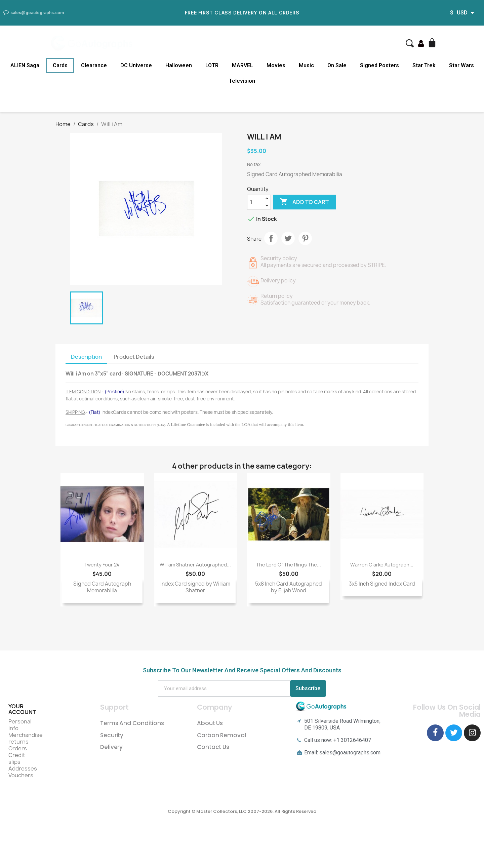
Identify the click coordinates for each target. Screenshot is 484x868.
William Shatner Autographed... (195, 565)
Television (242, 81)
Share (271, 238)
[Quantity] (255, 202)
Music (306, 65)
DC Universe (136, 65)
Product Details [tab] (134, 357)
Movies (276, 65)
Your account (22, 709)
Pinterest (305, 238)
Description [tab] (86, 357)
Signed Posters (379, 65)
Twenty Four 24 (102, 565)
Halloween (179, 65)
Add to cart (304, 202)
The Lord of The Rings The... (289, 565)
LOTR (212, 65)
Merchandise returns (26, 738)
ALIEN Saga (25, 65)
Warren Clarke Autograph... (382, 565)
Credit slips (17, 758)
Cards (60, 65)
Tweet (288, 238)
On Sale (337, 65)
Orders (18, 748)
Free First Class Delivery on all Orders (242, 13)
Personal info (20, 725)
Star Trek (424, 65)
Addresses (23, 768)
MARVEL (243, 65)
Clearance (94, 65)
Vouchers (21, 775)
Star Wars (461, 65)
